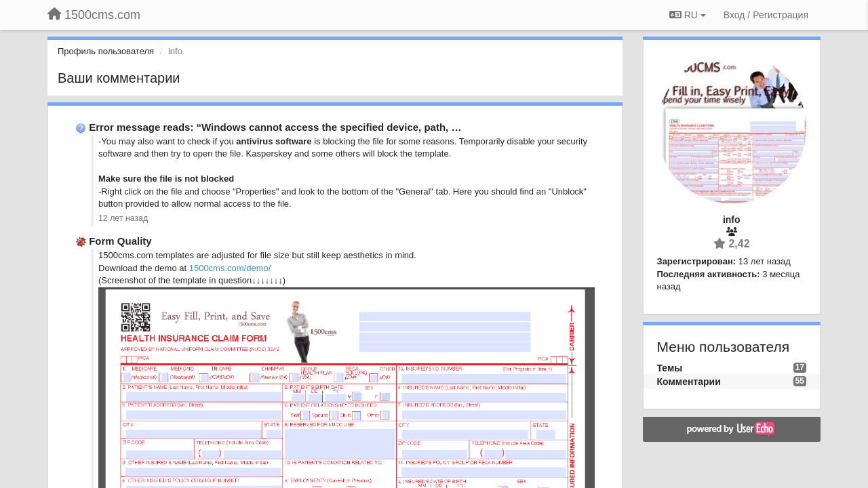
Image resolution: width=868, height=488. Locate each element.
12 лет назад (123, 218)
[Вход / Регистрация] (766, 15)
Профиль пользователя (106, 51)
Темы (670, 368)
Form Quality (120, 241)
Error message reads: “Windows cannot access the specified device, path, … (275, 127)
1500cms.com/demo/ (230, 268)
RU (688, 15)
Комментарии (689, 382)
